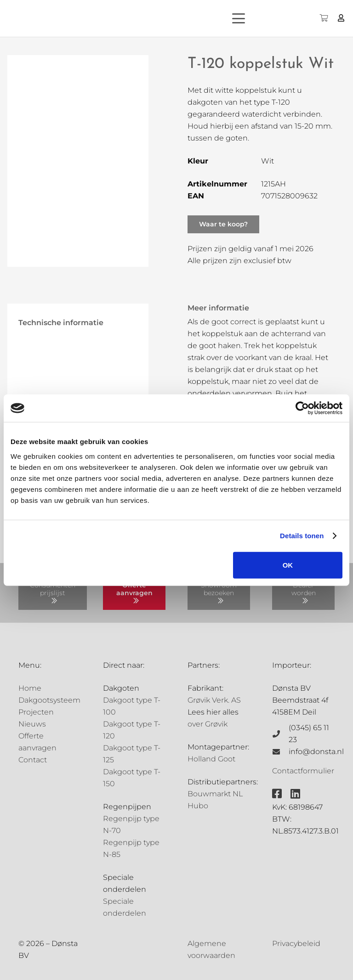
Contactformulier (303, 771)
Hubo (198, 806)
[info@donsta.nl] (280, 752)
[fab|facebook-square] (277, 794)
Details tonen (302, 536)
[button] (255, 18)
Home (30, 688)
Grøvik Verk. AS (214, 700)
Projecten (36, 712)
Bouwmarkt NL (215, 794)
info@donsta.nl (316, 752)
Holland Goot (211, 759)
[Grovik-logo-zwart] (101, 18)
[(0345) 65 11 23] (280, 734)
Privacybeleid (296, 943)
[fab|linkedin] (295, 794)
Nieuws (32, 724)
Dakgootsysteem (49, 700)
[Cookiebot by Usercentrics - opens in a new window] (302, 408)
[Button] (341, 18)
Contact (33, 760)
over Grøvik (208, 724)
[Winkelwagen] (323, 18)
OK (288, 565)
